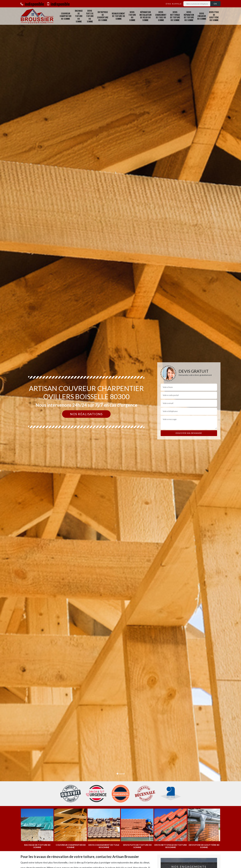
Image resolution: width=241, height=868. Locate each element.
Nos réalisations (86, 414)
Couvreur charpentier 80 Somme (65, 16)
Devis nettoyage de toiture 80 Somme (175, 16)
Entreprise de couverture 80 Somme (103, 16)
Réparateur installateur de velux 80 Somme (145, 16)
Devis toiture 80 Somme (132, 16)
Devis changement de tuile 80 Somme (161, 16)
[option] (120, 434)
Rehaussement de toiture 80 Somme (118, 16)
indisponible (32, 4)
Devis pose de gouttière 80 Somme (214, 16)
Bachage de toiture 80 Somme (79, 16)
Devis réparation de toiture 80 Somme (189, 16)
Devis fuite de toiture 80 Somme (90, 16)
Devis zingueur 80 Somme (202, 16)
